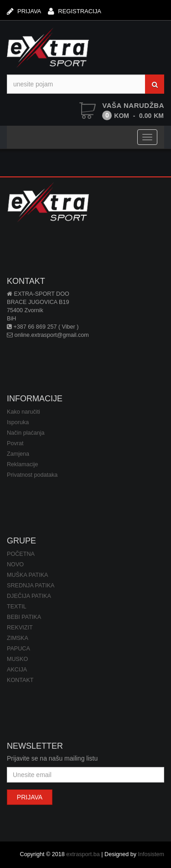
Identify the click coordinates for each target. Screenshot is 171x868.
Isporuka (18, 422)
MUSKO (17, 659)
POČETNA (21, 554)
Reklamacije (23, 464)
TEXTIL (17, 607)
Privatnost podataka (32, 475)
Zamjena (18, 454)
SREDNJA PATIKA (31, 586)
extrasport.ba (83, 854)
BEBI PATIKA (24, 617)
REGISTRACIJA (75, 11)
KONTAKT (20, 680)
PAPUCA (18, 649)
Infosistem (151, 854)
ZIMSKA (18, 638)
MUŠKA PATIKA (28, 575)
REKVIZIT (20, 628)
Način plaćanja (26, 433)
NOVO (15, 564)
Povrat (15, 443)
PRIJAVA (24, 11)
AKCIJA (17, 670)
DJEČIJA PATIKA (29, 596)
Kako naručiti (23, 412)
